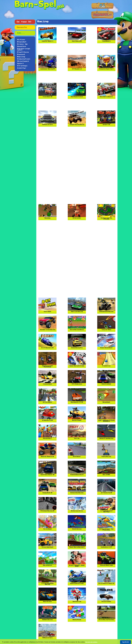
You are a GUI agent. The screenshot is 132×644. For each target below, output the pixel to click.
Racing (21, 57)
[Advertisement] (77, 50)
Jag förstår (126, 642)
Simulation (24, 59)
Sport (20, 64)
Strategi (22, 66)
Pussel (21, 54)
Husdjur (22, 46)
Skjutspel (23, 61)
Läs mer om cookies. (92, 642)
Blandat (22, 42)
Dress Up (22, 44)
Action (21, 40)
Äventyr (22, 68)
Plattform (23, 52)
